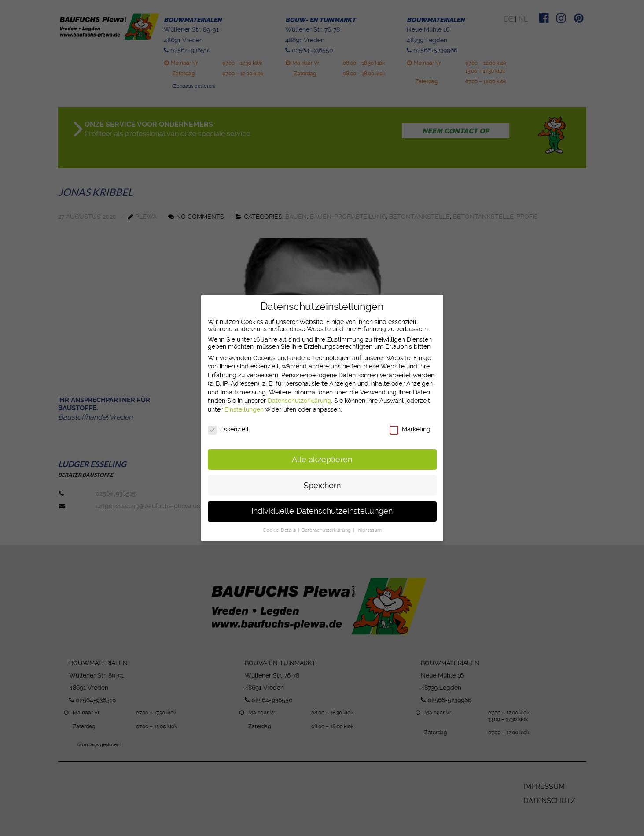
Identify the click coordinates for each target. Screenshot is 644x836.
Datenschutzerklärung (299, 401)
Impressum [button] (369, 530)
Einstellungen (244, 409)
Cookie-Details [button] (280, 530)
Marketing (410, 429)
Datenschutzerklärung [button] (327, 530)
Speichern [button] (322, 486)
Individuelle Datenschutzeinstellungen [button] (322, 511)
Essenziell (228, 429)
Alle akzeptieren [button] (322, 460)
